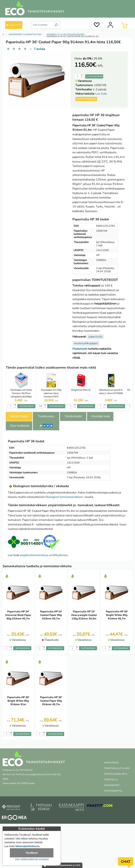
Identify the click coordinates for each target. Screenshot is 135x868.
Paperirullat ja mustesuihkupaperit (66, 34)
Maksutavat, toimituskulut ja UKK (62, 865)
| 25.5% (93, 59)
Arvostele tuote (101, 416)
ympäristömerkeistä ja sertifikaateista (44, 555)
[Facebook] (51, 426)
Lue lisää (101, 94)
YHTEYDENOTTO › (113, 791)
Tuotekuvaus (46, 416)
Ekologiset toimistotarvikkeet (64, 497)
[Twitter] (48, 426)
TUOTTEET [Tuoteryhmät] (14, 25)
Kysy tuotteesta (20, 426)
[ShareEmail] (41, 426)
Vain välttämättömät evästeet (32, 859)
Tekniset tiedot (19, 416)
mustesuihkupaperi (86, 343)
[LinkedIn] (44, 426)
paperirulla (95, 337)
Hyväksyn (32, 853)
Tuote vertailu (86, 99)
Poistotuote (80, 349)
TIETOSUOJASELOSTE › (116, 774)
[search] (56, 23)
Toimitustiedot (73, 416)
